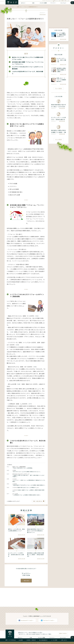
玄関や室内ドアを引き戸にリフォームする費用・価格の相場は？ (29, 485)
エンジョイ (63, 3)
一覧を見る (26, 581)
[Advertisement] (59, 17)
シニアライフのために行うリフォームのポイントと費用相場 (28, 68)
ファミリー (53, 3)
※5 (35, 367)
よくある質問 (54, 642)
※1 (9, 151)
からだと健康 (43, 3)
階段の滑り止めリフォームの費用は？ (27, 487)
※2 (37, 316)
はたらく (23, 3)
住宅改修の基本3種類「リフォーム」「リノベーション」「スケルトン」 (28, 63)
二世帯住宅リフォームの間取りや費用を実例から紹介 (27, 495)
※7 (30, 404)
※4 (17, 345)
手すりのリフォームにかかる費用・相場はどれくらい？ (27, 472)
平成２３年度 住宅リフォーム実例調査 (23, 468)
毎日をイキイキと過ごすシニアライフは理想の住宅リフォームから (28, 58)
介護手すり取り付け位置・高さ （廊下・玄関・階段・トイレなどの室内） (29, 476)
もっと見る (59, 88)
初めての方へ (63, 636)
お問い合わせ (64, 642)
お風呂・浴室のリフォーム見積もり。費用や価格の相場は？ (29, 491)
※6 (19, 384)
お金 (33, 3)
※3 (12, 332)
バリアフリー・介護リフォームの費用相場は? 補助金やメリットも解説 (29, 481)
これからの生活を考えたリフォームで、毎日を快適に (28, 72)
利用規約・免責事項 (31, 642)
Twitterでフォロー (48, 624)
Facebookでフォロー (26, 624)
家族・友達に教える (38, 501)
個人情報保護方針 (43, 642)
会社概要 (21, 642)
